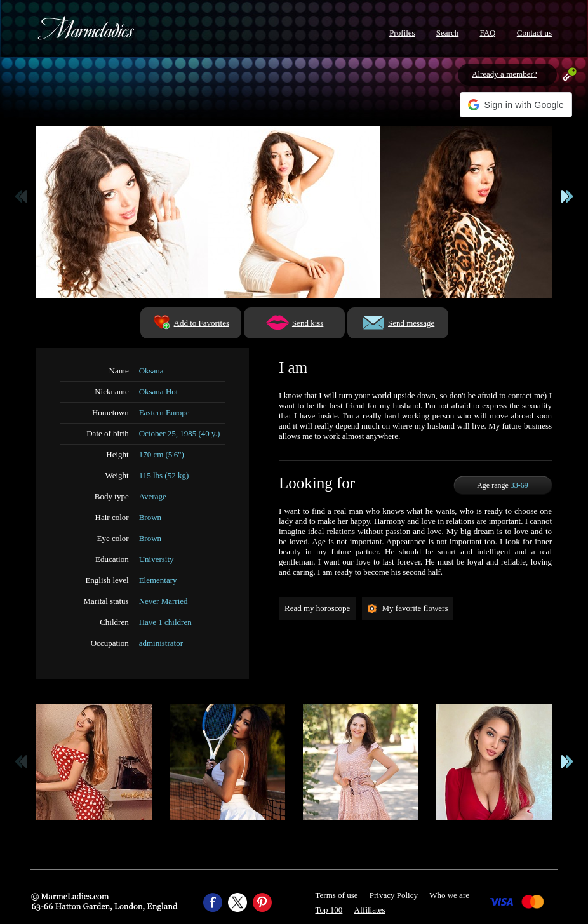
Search (447, 33)
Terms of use (337, 895)
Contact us (534, 33)
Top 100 (329, 910)
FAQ (487, 33)
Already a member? (504, 74)
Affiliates (370, 910)
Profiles (402, 33)
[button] (516, 105)
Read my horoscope (317, 608)
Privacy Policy (394, 895)
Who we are (449, 895)
